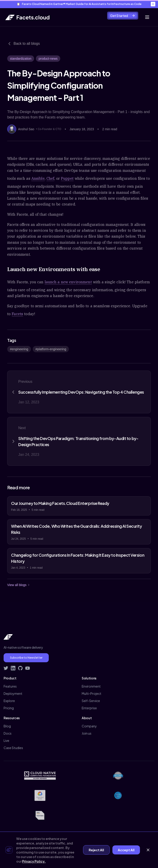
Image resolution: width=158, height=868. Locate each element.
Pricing (9, 708)
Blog (7, 726)
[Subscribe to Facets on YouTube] (28, 668)
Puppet (67, 178)
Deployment (13, 693)
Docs (8, 733)
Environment (91, 686)
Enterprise (89, 708)
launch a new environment (68, 282)
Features (10, 686)
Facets (17, 314)
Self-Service (91, 701)
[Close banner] (153, 4)
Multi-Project (92, 693)
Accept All (126, 850)
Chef (50, 178)
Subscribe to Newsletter (26, 658)
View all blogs (19, 585)
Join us (87, 733)
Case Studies (13, 748)
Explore (9, 701)
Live (6, 740)
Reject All (96, 850)
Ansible (38, 178)
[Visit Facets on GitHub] (20, 668)
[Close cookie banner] (148, 850)
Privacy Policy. (34, 861)
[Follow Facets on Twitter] (6, 668)
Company (89, 726)
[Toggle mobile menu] (147, 17)
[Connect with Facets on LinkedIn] (13, 668)
